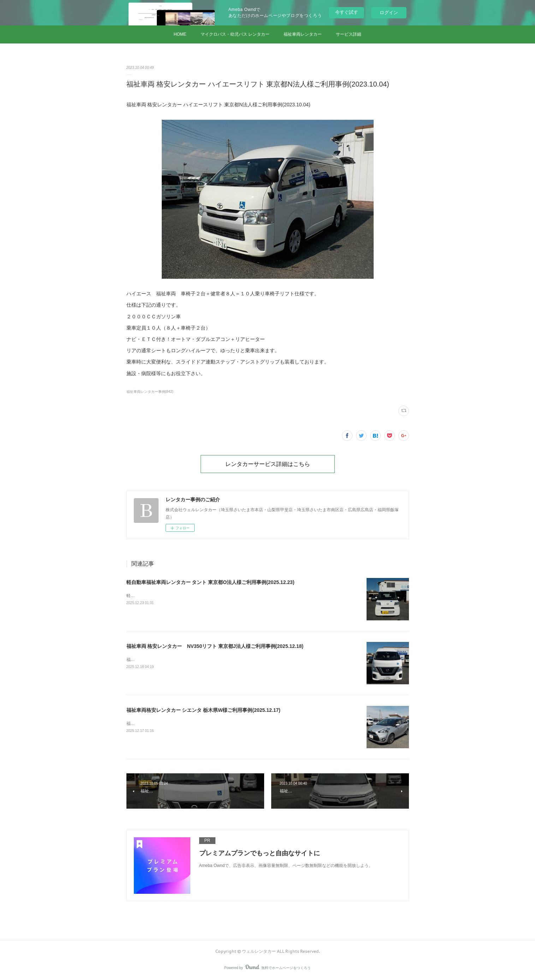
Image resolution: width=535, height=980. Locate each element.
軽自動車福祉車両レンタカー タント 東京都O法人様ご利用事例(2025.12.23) (210, 582)
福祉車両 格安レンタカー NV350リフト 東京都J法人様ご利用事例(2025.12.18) (215, 646)
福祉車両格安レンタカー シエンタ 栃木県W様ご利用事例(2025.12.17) (203, 710)
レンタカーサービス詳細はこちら (268, 464)
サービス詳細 (349, 34)
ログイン (389, 13)
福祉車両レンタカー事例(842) (150, 392)
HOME (180, 34)
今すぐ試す (347, 12)
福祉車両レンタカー (303, 34)
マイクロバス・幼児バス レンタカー (235, 34)
